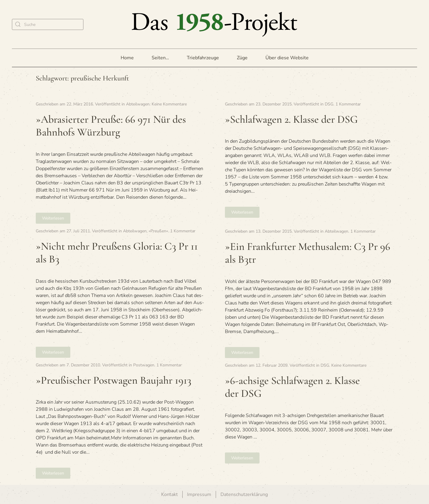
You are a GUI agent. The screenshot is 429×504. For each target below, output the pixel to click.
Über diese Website (287, 58)
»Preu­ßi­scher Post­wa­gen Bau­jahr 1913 (114, 380)
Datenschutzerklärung (244, 494)
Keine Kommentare (169, 104)
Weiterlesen (53, 218)
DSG (329, 104)
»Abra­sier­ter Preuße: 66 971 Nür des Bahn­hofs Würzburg (111, 126)
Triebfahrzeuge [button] (203, 58)
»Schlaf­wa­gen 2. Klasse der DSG (291, 119)
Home (127, 58)
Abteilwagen (138, 104)
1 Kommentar (348, 104)
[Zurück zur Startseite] (214, 24)
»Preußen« (158, 231)
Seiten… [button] (160, 58)
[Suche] (48, 24)
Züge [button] (242, 58)
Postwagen (144, 365)
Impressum (199, 494)
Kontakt (170, 494)
